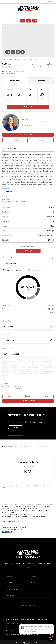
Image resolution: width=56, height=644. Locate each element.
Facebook (7, 623)
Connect (28, 568)
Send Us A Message (28, 605)
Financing (31, 563)
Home (6, 563)
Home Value (39, 563)
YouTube (29, 623)
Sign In (49, 2)
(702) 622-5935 (42, 619)
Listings (12, 563)
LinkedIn (22, 623)
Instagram (15, 623)
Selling (24, 563)
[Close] (52, 626)
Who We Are (48, 563)
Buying (18, 563)
